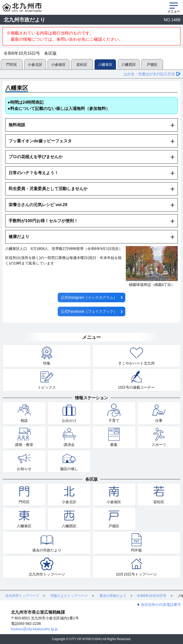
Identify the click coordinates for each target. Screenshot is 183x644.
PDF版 (136, 550)
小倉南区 (58, 65)
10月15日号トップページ (136, 574)
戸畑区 (152, 65)
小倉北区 (35, 65)
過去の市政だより (47, 550)
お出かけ (69, 421)
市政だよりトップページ (69, 596)
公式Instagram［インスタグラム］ (89, 297)
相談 (24, 421)
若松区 (82, 65)
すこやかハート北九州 (136, 363)
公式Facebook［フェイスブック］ (89, 311)
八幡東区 (105, 65)
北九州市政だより (24, 20)
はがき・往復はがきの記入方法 (149, 74)
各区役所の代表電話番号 (161, 605)
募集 (114, 445)
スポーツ (159, 445)
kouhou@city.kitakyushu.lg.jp (34, 629)
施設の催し (69, 469)
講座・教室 (24, 445)
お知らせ (24, 469)
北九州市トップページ (47, 574)
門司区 (12, 65)
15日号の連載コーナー (136, 387)
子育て (114, 421)
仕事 (159, 421)
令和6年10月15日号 (152, 596)
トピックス (47, 387)
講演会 (69, 445)
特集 (47, 363)
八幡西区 (129, 65)
